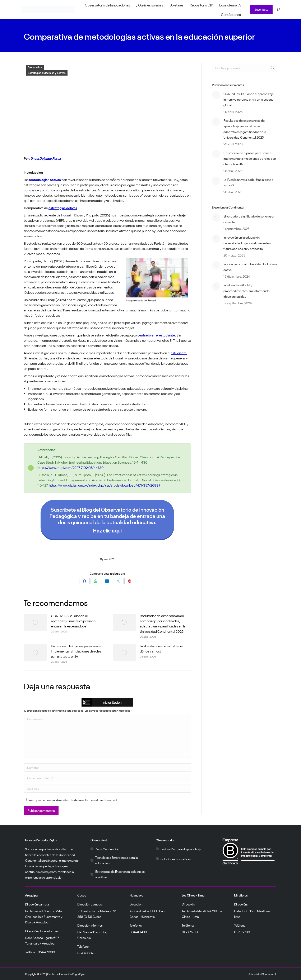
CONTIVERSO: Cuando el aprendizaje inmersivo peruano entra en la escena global (73, 621)
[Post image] (35, 622)
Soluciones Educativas (176, 859)
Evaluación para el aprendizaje (181, 849)
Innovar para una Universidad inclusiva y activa (250, 267)
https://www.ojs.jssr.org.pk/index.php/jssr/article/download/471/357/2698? (105, 485)
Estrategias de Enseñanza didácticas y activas (120, 874)
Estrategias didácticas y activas (47, 73)
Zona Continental (107, 849)
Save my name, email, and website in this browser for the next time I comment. (73, 800)
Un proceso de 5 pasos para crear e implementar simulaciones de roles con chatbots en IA (76, 651)
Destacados (35, 67)
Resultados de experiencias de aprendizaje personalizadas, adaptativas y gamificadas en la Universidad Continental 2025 (163, 623)
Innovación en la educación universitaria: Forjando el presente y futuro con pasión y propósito (247, 243)
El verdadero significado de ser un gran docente (249, 219)
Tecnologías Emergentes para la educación (117, 860)
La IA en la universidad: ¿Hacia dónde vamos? (161, 648)
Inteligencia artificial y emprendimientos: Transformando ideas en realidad (246, 291)
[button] (107, 702)
